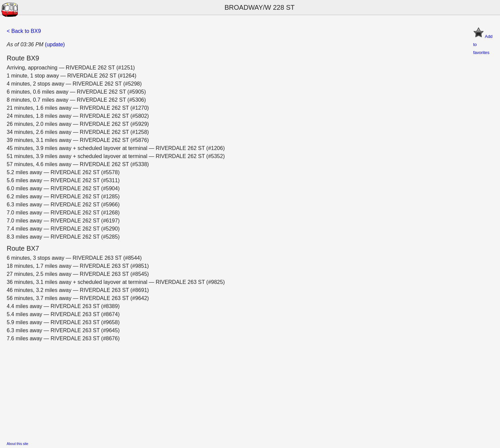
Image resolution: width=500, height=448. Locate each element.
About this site (17, 444)
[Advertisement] (208, 390)
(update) (55, 44)
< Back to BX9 (24, 31)
